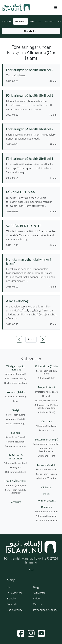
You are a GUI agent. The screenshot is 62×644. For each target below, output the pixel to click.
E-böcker (12, 598)
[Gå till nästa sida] (43, 339)
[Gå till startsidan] (16, 7)
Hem (9, 587)
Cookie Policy (14, 610)
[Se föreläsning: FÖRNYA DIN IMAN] (31, 192)
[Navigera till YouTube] (41, 633)
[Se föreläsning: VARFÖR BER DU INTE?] (31, 226)
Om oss (37, 604)
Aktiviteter (39, 593)
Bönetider (12, 604)
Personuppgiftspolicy (45, 610)
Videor (37, 598)
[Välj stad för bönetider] (31, 31)
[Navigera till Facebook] (21, 633)
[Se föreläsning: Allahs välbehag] (31, 301)
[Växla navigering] (56, 8)
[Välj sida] (31, 339)
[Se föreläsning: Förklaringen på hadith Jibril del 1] (31, 158)
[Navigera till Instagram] (31, 633)
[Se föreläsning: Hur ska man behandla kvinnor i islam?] (31, 261)
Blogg (36, 587)
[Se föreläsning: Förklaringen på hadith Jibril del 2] (31, 129)
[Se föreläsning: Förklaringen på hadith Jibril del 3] (31, 95)
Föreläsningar (14, 593)
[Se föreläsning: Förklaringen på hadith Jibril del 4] (31, 70)
